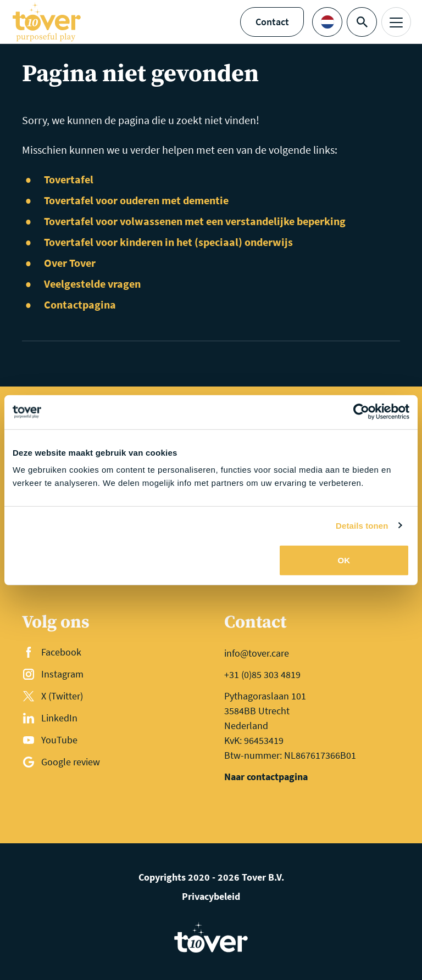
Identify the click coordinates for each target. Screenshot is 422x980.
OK (344, 560)
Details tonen (362, 525)
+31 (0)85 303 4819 (262, 674)
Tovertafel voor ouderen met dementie (136, 200)
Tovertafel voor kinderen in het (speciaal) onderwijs (168, 242)
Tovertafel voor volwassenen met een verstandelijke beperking (195, 221)
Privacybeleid (211, 896)
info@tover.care (257, 653)
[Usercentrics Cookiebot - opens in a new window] (361, 412)
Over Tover (70, 263)
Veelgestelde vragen (92, 284)
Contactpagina (80, 304)
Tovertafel (69, 179)
